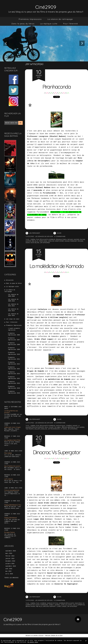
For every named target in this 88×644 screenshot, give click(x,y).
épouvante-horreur (47, 239)
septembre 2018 (11, 566)
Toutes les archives (11, 578)
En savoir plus (33, 642)
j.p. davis (64, 435)
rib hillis (35, 241)
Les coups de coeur (13, 319)
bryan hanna (30, 613)
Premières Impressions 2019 (14, 392)
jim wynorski (45, 243)
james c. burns (54, 611)
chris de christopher (56, 241)
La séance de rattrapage (60, 19)
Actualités (10, 280)
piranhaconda (61, 239)
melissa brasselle (68, 434)
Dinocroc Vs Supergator (57, 459)
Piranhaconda (56, 86)
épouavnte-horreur (47, 432)
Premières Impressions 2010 (14, 353)
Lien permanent (33, 233)
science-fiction (52, 610)
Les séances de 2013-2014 (13, 310)
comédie (69, 432)
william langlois (41, 435)
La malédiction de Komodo (57, 269)
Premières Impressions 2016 (14, 383)
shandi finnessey (71, 241)
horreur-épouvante (66, 610)
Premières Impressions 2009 (14, 349)
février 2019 (10, 556)
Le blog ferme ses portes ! (11, 412)
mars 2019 (9, 553)
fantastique (60, 432)
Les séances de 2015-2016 (13, 315)
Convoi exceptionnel (12, 490)
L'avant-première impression (14, 329)
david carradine (42, 611)
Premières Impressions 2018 (14, 387)
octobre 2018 (10, 564)
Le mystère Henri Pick (12, 440)
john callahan (66, 611)
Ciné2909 (46, 7)
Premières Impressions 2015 (14, 378)
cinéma (33, 239)
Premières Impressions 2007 (14, 339)
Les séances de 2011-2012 (13, 305)
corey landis (61, 613)
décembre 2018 (10, 561)
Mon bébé (8, 453)
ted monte (30, 435)
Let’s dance (9, 479)
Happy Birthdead (10, 518)
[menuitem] (30, 19)
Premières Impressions (30, 19)
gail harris (80, 434)
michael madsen (73, 239)
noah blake (35, 243)
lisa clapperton (79, 611)
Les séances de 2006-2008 (13, 295)
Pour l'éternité (71, 24)
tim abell (58, 434)
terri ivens (43, 241)
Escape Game (9, 532)
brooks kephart (50, 613)
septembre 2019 (11, 551)
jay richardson (54, 435)
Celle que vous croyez (12, 427)
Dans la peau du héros (23, 24)
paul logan (49, 434)
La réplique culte (49, 24)
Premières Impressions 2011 (14, 358)
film (38, 239)
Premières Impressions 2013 (14, 368)
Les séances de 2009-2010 (13, 300)
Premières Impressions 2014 (14, 373)
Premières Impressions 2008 (14, 344)
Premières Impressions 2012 (14, 363)
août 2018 (9, 569)
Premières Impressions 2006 (14, 334)
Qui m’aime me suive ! (12, 466)
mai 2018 (8, 571)
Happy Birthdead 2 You (13, 505)
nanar (75, 432)
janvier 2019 (10, 559)
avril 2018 (9, 574)
